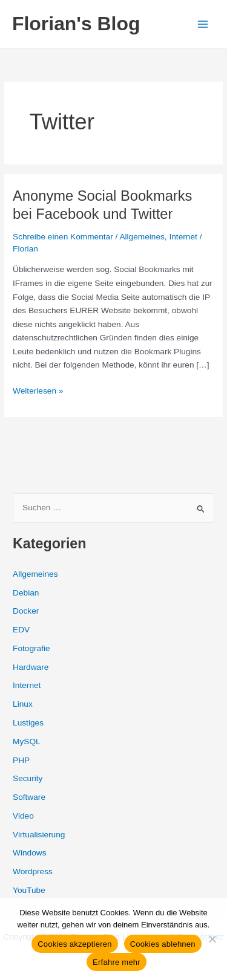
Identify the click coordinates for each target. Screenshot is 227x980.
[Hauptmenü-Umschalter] (203, 24)
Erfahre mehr (117, 962)
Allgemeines (142, 237)
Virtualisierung (39, 835)
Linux (23, 704)
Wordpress (33, 871)
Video (23, 816)
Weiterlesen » (38, 391)
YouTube (29, 890)
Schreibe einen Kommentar (63, 237)
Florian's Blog (76, 24)
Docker (26, 611)
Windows (29, 853)
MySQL (27, 741)
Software (29, 797)
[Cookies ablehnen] (212, 939)
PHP (21, 760)
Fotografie (31, 648)
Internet (183, 237)
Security (28, 778)
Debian (26, 593)
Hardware (31, 667)
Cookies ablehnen (163, 944)
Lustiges (28, 723)
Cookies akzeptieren (75, 944)
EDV (21, 630)
